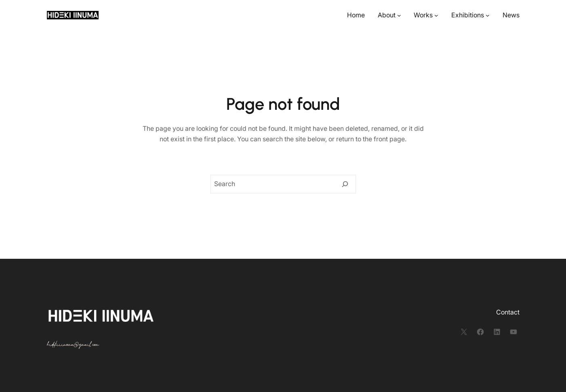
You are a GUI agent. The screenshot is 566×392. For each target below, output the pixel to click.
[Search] (345, 184)
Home (356, 15)
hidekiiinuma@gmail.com (73, 345)
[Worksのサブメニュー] (436, 15)
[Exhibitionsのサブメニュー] (488, 15)
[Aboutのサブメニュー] (399, 15)
